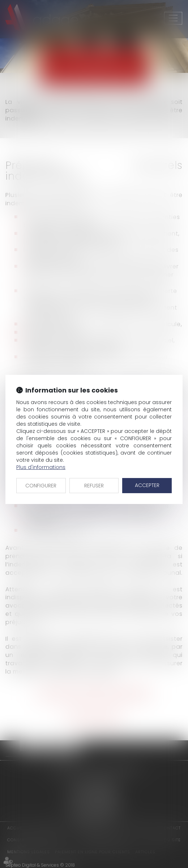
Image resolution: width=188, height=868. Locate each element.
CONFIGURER (41, 486)
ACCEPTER (147, 485)
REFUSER (94, 486)
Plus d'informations (41, 467)
